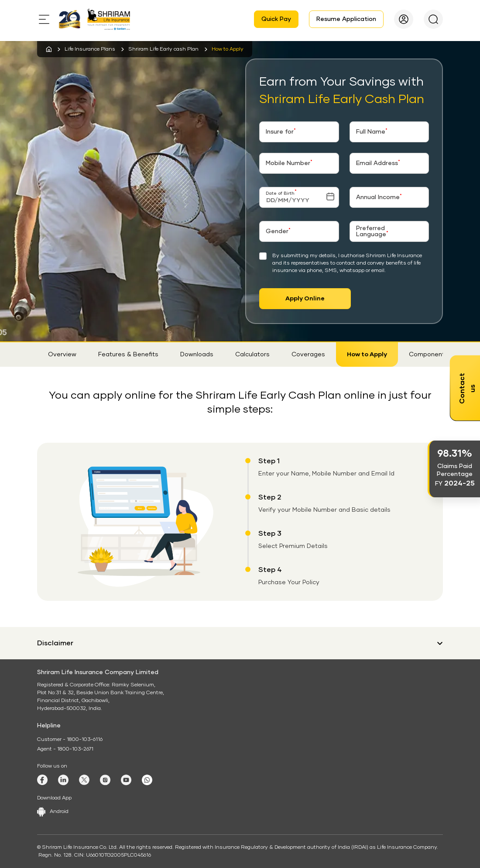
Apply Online (305, 299)
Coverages (308, 355)
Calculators (252, 355)
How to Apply (367, 355)
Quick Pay (276, 19)
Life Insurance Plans (90, 49)
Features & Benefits (128, 355)
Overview (62, 355)
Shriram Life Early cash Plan (163, 49)
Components (429, 355)
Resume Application (346, 19)
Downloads (197, 355)
